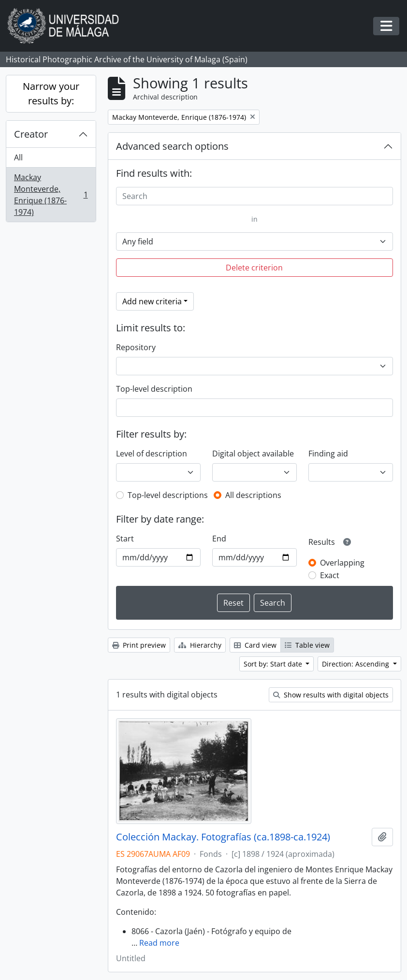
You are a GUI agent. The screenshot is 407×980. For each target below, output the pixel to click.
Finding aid (328, 454)
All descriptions (253, 495)
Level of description (152, 454)
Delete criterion (254, 268)
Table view (307, 645)
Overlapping (342, 563)
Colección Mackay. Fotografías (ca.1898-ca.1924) (223, 837)
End (219, 539)
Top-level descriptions (168, 495)
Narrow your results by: (51, 93)
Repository (136, 347)
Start (125, 539)
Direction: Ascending (356, 664)
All (18, 157)
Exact (330, 575)
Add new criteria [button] (152, 301)
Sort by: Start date (274, 664)
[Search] (255, 196)
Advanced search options (172, 146)
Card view (255, 645)
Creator (31, 134)
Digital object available (253, 454)
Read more (159, 943)
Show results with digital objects (331, 695)
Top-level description (154, 389)
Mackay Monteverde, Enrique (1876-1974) (51, 195)
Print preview (139, 645)
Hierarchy (200, 645)
